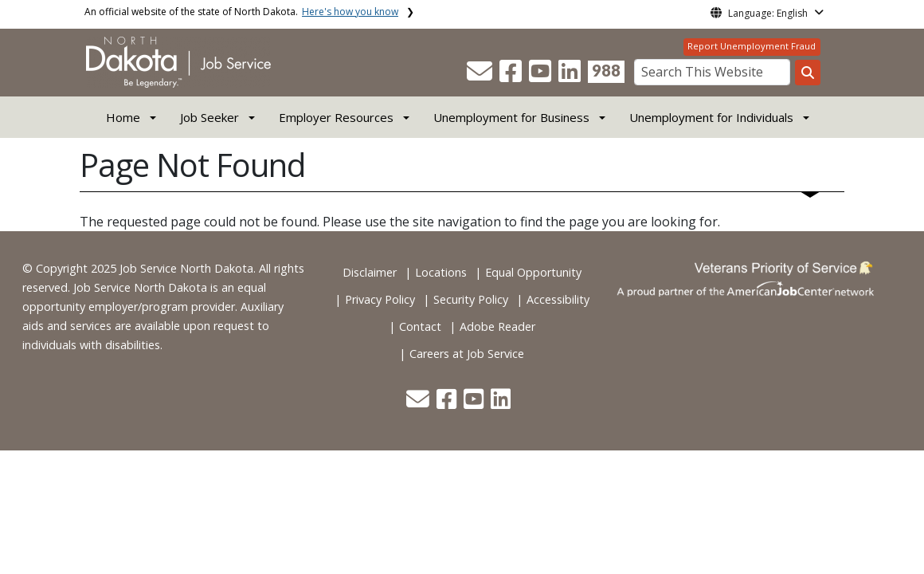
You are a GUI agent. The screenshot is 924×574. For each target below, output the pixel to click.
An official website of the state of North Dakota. (241, 12)
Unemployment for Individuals (711, 117)
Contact (420, 326)
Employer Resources (336, 117)
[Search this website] (808, 73)
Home (123, 117)
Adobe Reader (497, 326)
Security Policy (471, 299)
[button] (481, 76)
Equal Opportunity (533, 272)
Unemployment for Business (511, 117)
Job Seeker (209, 117)
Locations (441, 272)
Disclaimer (370, 272)
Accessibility (558, 299)
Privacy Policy (380, 299)
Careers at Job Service (467, 354)
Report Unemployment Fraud (752, 46)
